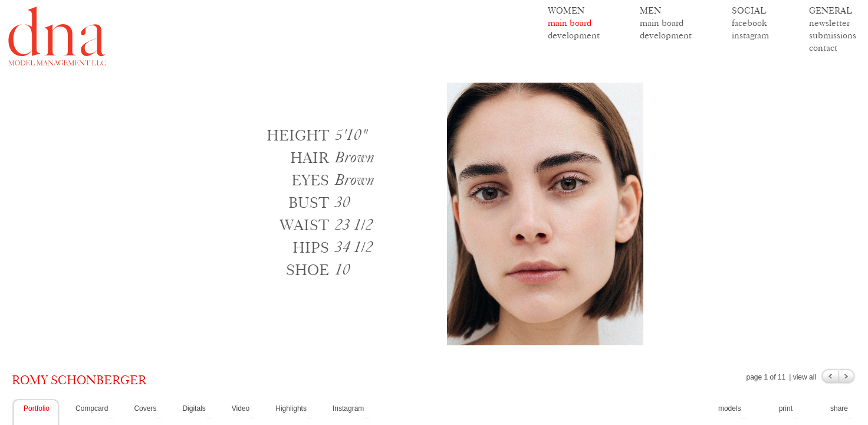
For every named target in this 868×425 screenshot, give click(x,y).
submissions (833, 35)
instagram (750, 35)
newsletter (829, 23)
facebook (749, 23)
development (574, 35)
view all (805, 377)
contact (823, 48)
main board (570, 23)
